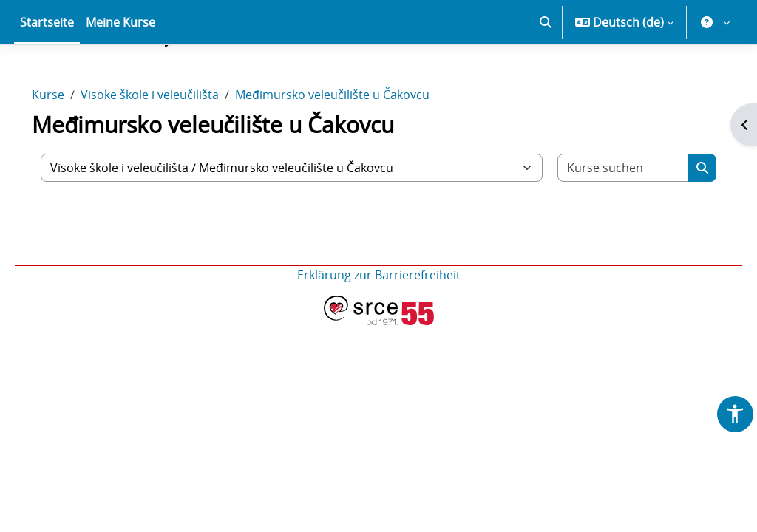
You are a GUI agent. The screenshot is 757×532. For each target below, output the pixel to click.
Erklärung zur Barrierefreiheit (379, 327)
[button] (546, 74)
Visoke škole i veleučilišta (170, 146)
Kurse (69, 146)
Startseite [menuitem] (47, 74)
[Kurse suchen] (608, 219)
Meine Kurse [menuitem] (120, 74)
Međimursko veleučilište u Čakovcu (353, 146)
